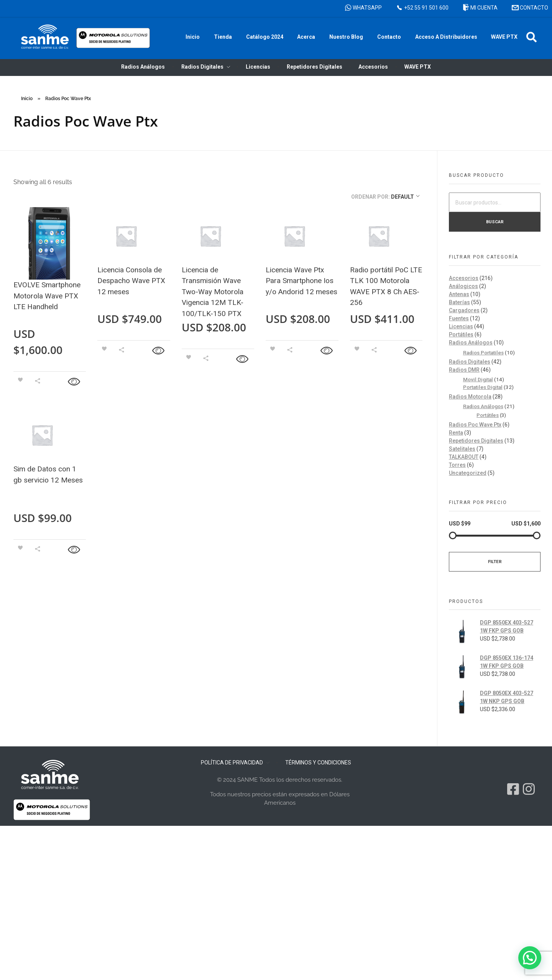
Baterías (459, 302)
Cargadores (464, 310)
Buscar (495, 222)
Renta (456, 433)
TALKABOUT (464, 457)
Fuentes (459, 318)
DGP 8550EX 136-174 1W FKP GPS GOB (507, 662)
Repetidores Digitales (476, 441)
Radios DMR (464, 370)
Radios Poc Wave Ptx (475, 425)
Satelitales (462, 449)
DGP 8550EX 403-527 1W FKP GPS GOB (507, 627)
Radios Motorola (470, 397)
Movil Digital (478, 379)
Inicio (27, 99)
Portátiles (461, 334)
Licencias (461, 326)
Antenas (459, 294)
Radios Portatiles (483, 352)
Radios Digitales (470, 362)
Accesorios (464, 278)
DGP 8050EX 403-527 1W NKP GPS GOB (507, 697)
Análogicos (463, 286)
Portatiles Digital (483, 387)
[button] (531, 37)
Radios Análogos (471, 343)
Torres (457, 465)
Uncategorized (468, 473)
